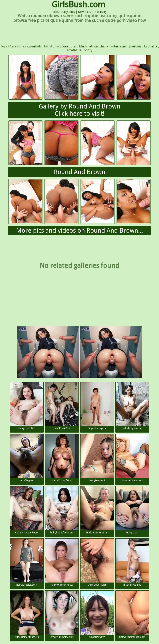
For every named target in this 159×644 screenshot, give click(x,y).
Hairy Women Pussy (62, 562)
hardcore (61, 46)
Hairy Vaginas (27, 458)
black (83, 46)
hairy (105, 46)
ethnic (94, 46)
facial (48, 46)
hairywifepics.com (27, 562)
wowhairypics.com (132, 458)
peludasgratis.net (132, 406)
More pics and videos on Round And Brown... (80, 231)
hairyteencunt (97, 458)
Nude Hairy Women (97, 510)
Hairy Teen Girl (27, 406)
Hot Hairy (101, 12)
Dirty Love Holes (97, 562)
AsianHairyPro (97, 615)
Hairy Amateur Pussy (27, 510)
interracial (119, 46)
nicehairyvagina (132, 562)
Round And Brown (80, 172)
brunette (151, 46)
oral (74, 46)
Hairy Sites (68, 12)
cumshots (34, 46)
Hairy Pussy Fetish (62, 458)
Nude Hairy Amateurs (27, 615)
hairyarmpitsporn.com (132, 615)
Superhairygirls (97, 406)
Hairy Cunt (132, 510)
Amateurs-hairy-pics (62, 615)
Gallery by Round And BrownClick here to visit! (79, 110)
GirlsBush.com (78, 5)
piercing (135, 46)
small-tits (74, 50)
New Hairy (85, 12)
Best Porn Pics (62, 406)
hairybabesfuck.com (62, 510)
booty (88, 50)
